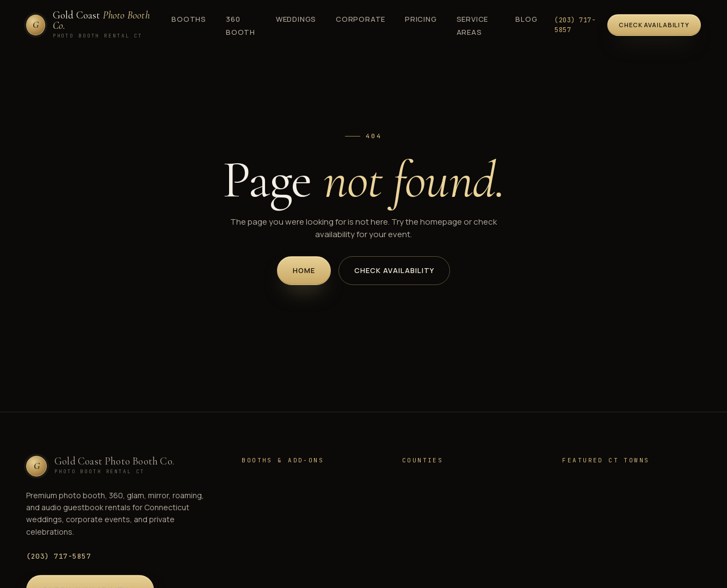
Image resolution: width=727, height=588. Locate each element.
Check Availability (394, 270)
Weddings (296, 19)
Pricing (421, 19)
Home (304, 270)
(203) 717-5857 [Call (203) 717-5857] (575, 25)
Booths (189, 19)
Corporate (361, 19)
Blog (526, 19)
